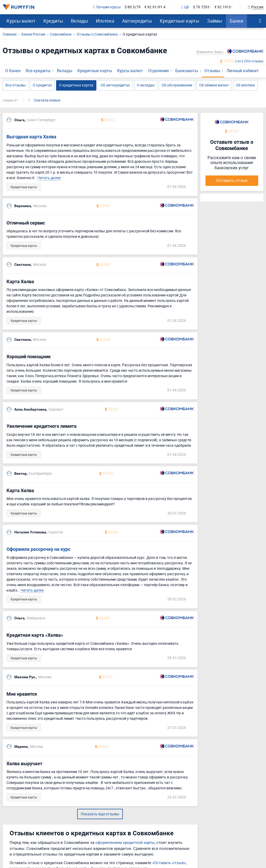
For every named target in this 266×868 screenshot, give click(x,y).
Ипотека (105, 21)
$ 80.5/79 (133, 7)
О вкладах (146, 85)
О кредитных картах (76, 85)
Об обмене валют (214, 85)
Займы (215, 21)
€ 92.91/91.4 (155, 7)
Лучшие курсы (107, 7)
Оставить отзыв (232, 180)
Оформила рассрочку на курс (38, 549)
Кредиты (53, 21)
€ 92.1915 (223, 7)
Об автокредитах (115, 85)
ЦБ (185, 7)
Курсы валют (21, 21)
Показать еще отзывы (100, 814)
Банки (237, 21)
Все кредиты (38, 71)
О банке (13, 71)
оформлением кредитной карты (125, 842)
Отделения (158, 71)
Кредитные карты (179, 21)
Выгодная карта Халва (31, 137)
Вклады (79, 21)
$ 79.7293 (201, 7)
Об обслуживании (177, 85)
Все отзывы (16, 85)
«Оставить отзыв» (169, 863)
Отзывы (212, 71)
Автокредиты (137, 21)
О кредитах (42, 85)
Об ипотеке (245, 85)
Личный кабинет (243, 71)
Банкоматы (187, 71)
